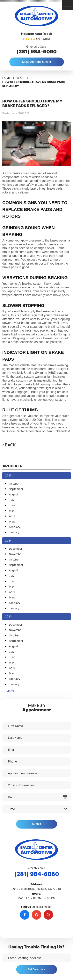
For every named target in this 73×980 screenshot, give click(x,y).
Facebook (25, 915)
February (15, 527)
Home (6, 78)
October (14, 484)
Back (10, 445)
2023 (8, 617)
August (13, 495)
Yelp (48, 915)
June (12, 505)
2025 (8, 476)
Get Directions (37, 969)
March (13, 522)
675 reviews (43, 39)
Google (36, 915)
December (16, 549)
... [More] (8, 691)
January (14, 533)
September (16, 489)
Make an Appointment (37, 62)
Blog (21, 78)
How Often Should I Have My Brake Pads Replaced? (33, 84)
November (16, 554)
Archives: (13, 466)
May (12, 511)
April (12, 516)
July (12, 500)
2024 (8, 541)
